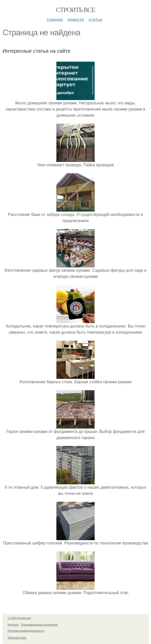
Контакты (13, 625)
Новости (76, 20)
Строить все (75, 10)
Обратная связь (17, 638)
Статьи (96, 20)
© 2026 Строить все (19, 618)
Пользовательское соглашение (39, 625)
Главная (55, 20)
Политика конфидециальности (26, 631)
